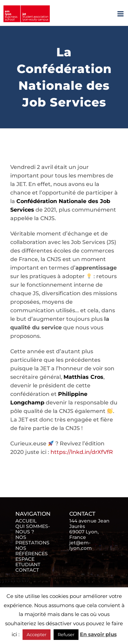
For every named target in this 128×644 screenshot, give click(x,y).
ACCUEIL (26, 521)
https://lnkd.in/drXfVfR (82, 452)
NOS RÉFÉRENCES (32, 551)
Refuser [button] (66, 634)
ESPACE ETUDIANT (28, 562)
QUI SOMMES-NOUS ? (33, 529)
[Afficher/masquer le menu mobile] (121, 14)
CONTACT (27, 570)
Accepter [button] (37, 634)
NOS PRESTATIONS (32, 540)
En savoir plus (98, 634)
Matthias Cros (83, 377)
